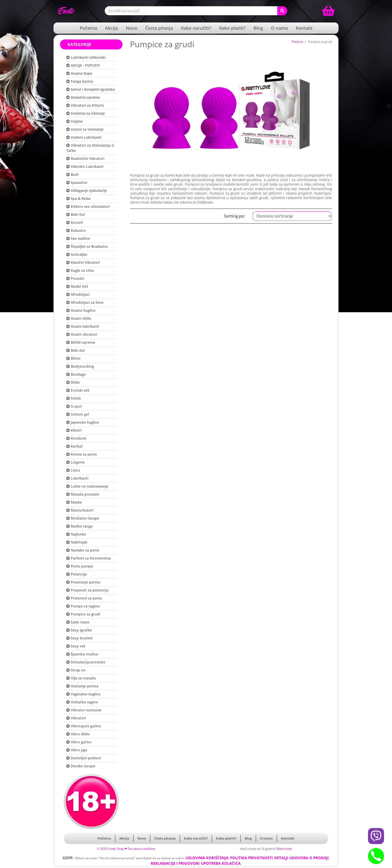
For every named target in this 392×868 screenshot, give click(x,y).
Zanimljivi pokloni (84, 758)
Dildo (73, 382)
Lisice (73, 470)
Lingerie (75, 462)
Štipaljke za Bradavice (87, 246)
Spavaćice (77, 182)
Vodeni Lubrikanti (84, 137)
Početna (88, 28)
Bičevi (73, 358)
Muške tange (79, 526)
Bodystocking (80, 366)
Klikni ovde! (284, 849)
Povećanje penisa (83, 582)
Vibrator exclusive (84, 710)
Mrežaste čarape (83, 518)
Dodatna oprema (83, 97)
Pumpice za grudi (83, 614)
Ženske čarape (81, 766)
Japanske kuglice (83, 422)
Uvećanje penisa (82, 686)
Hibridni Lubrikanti (85, 166)
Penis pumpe (80, 566)
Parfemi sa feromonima (88, 558)
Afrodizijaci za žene (85, 302)
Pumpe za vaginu (83, 606)
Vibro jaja (77, 750)
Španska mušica (82, 654)
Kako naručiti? (196, 28)
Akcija (111, 28)
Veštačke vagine (82, 702)
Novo (131, 28)
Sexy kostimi (79, 638)
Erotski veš (78, 390)
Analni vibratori (82, 334)
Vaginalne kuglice (83, 694)
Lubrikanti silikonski (86, 57)
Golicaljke (77, 254)
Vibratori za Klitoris (85, 105)
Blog (258, 28)
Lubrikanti (77, 478)
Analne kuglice (81, 310)
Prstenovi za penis (84, 598)
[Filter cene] (292, 216)
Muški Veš (77, 286)
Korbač (74, 446)
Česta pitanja (159, 28)
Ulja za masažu (81, 678)
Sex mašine (78, 238)
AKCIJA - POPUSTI (83, 65)
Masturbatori (80, 510)
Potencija (76, 574)
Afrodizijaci (78, 294)
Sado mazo (78, 622)
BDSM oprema (81, 342)
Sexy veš (76, 646)
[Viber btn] (376, 836)
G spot (74, 406)
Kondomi (76, 438)
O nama (279, 28)
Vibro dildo (78, 734)
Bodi (72, 174)
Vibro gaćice (79, 742)
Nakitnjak (77, 542)
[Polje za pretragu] (191, 11)
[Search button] (282, 11)
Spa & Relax (78, 198)
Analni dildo (79, 318)
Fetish (74, 398)
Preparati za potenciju (87, 590)
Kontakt (304, 28)
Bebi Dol (76, 214)
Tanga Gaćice (80, 81)
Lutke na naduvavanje (87, 486)
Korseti (75, 222)
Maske (74, 502)
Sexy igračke (79, 630)
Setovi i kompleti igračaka (90, 89)
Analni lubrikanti (83, 326)
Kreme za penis (81, 454)
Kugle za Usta (80, 270)
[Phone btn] (376, 856)
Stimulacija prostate (86, 662)
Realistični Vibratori (85, 158)
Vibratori (76, 718)
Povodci (75, 278)
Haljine (74, 121)
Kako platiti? (232, 28)
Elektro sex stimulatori (88, 206)
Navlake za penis (83, 550)
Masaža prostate (83, 494)
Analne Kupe (79, 73)
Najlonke (76, 534)
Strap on (76, 670)
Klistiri (74, 430)
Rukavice (76, 230)
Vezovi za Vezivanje (85, 129)
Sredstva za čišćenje (85, 113)
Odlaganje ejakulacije (87, 190)
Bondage (76, 374)
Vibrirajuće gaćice (83, 726)
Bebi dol (75, 350)
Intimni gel (78, 414)
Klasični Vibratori (83, 262)
